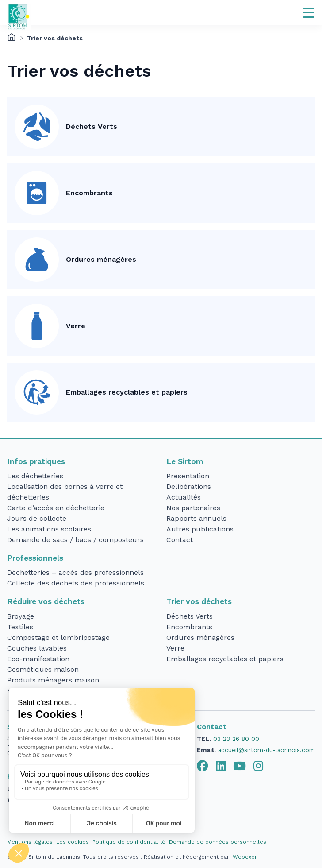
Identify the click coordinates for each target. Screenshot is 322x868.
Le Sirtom (185, 461)
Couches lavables (37, 648)
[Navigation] (309, 12)
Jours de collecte (37, 518)
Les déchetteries (35, 476)
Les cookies (73, 842)
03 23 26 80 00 (236, 739)
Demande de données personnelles (218, 842)
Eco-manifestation (38, 659)
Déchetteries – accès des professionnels (75, 572)
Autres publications (200, 529)
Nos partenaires (193, 508)
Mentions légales (30, 842)
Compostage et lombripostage (58, 637)
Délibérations (189, 486)
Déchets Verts (92, 126)
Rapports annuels (196, 518)
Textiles (20, 627)
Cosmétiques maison (43, 669)
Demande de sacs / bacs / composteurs (75, 540)
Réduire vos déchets (46, 601)
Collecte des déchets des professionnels (76, 583)
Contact (180, 540)
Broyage (21, 616)
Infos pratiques (36, 461)
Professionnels (35, 558)
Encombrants (89, 193)
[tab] (203, 766)
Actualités (184, 497)
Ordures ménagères (101, 259)
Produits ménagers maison (53, 680)
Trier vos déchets (199, 601)
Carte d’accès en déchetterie (56, 508)
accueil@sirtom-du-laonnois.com (266, 750)
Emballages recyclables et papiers (127, 392)
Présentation (188, 476)
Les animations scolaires (49, 529)
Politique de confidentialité (129, 842)
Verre (76, 326)
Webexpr (245, 857)
